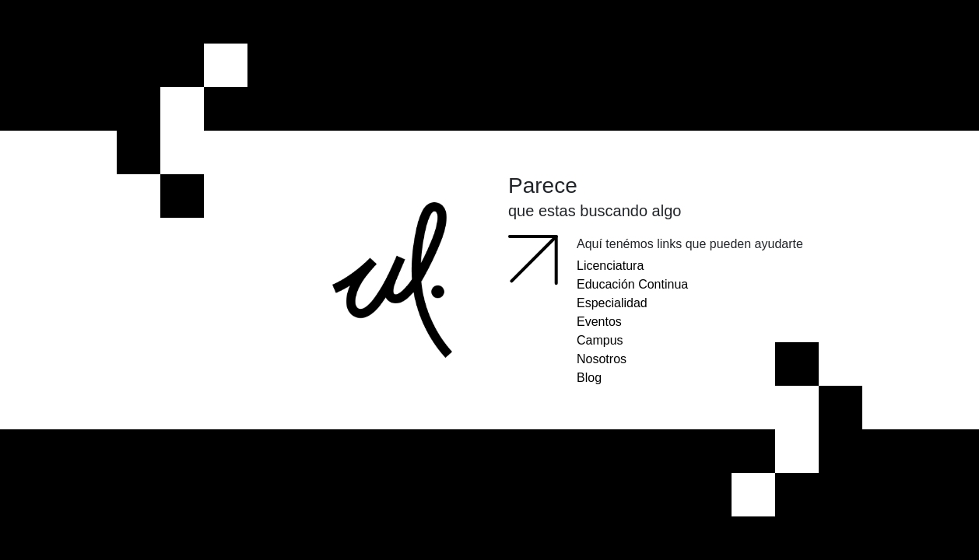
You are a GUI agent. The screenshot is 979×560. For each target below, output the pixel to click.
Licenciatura (610, 266)
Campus (600, 340)
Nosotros (602, 359)
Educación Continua (632, 284)
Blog (589, 378)
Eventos (599, 322)
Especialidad (612, 303)
